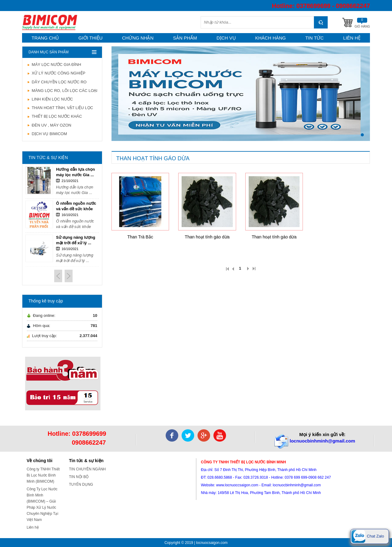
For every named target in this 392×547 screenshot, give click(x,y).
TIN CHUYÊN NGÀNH (87, 469)
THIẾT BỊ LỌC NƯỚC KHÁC (55, 116)
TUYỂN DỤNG (81, 484)
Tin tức (315, 38)
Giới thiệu (90, 38)
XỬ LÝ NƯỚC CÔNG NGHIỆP (56, 73)
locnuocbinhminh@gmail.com (322, 441)
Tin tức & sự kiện (86, 461)
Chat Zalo (367, 536)
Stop (367, 146)
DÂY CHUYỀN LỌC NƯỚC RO (57, 82)
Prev (58, 276)
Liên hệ (352, 38)
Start (362, 146)
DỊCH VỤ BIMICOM (47, 134)
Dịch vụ (226, 38)
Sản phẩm (185, 38)
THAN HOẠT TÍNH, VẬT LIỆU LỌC (60, 108)
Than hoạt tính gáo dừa (207, 237)
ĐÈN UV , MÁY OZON (49, 125)
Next (69, 276)
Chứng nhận (138, 38)
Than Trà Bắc (140, 237)
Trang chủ (45, 38)
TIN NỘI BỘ (79, 477)
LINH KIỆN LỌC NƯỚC (50, 99)
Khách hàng (270, 38)
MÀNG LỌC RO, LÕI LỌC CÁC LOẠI (62, 91)
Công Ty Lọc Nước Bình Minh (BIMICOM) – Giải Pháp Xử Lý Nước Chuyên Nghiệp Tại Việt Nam (42, 504)
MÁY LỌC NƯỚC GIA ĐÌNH (54, 65)
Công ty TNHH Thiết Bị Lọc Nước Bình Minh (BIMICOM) (43, 475)
